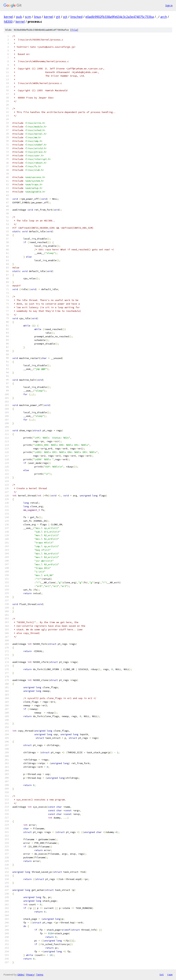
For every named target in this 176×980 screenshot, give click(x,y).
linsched (76, 17)
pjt (65, 17)
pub (19, 17)
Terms (40, 975)
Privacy (30, 975)
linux (37, 17)
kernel (8, 17)
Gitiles (21, 975)
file (74, 30)
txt (162, 974)
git (58, 17)
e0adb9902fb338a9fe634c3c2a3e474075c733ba (120, 17)
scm (28, 17)
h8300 (8, 22)
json (170, 974)
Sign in (169, 5)
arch (164, 17)
